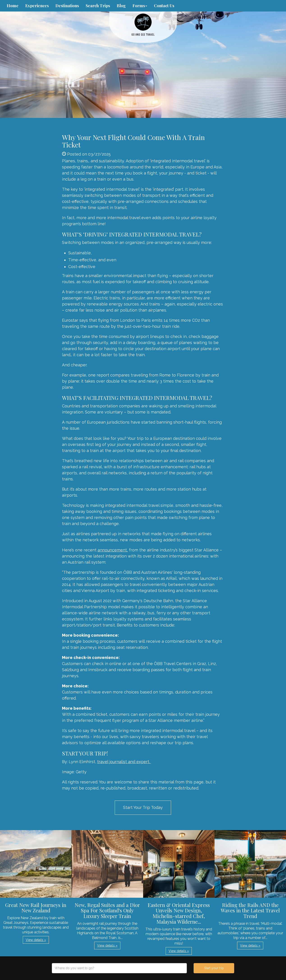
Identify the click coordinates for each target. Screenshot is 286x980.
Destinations (67, 6)
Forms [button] (140, 6)
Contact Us (164, 6)
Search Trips (98, 6)
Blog (121, 6)
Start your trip (214, 968)
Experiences (37, 6)
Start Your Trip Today (143, 807)
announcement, (113, 550)
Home (13, 6)
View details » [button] (36, 940)
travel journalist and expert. (124, 762)
